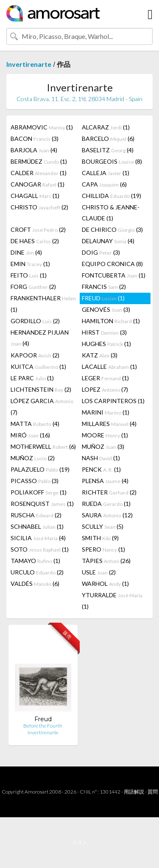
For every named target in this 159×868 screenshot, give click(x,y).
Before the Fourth (43, 726)
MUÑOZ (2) (33, 458)
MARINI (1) (106, 412)
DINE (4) (26, 252)
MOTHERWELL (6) (43, 446)
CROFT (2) (38, 229)
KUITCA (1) (38, 367)
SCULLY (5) (103, 526)
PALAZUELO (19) (40, 469)
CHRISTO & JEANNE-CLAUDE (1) (111, 213)
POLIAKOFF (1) (39, 492)
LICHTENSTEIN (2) (41, 389)
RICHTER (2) (109, 492)
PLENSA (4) (105, 481)
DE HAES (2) (35, 241)
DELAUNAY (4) (108, 241)
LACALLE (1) (109, 367)
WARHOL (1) (105, 584)
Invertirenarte (29, 64)
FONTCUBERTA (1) (114, 275)
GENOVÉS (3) (106, 309)
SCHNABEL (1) (37, 526)
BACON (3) (35, 139)
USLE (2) (99, 572)
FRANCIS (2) (104, 287)
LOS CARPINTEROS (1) (113, 401)
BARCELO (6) (108, 139)
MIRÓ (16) (30, 435)
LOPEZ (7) (105, 389)
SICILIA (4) (38, 538)
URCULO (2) (37, 572)
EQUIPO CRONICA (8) (112, 264)
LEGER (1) (105, 378)
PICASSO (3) (35, 481)
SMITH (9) (100, 538)
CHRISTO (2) (39, 207)
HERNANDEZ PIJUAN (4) (40, 338)
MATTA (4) (35, 424)
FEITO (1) (29, 275)
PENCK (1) (101, 469)
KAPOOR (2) (35, 355)
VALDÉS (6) (35, 584)
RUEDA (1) (106, 504)
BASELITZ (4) (108, 150)
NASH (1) (101, 458)
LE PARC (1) (32, 378)
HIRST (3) (104, 332)
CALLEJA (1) (106, 173)
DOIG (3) (101, 252)
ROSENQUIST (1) (42, 504)
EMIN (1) (30, 264)
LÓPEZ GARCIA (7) (42, 407)
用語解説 (134, 792)
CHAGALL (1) (35, 196)
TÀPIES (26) (106, 561)
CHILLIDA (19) (112, 196)
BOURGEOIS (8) (112, 161)
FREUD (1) (103, 298)
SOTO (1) (40, 549)
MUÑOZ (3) (103, 446)
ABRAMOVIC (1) (42, 127)
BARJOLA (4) (34, 150)
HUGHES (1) (106, 344)
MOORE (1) (105, 435)
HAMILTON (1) (111, 321)
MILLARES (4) (109, 424)
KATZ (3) (100, 355)
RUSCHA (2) (36, 515)
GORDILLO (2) (35, 321)
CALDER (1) (39, 173)
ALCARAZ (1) (106, 127)
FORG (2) (33, 287)
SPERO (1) (103, 549)
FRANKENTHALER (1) (43, 304)
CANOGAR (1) (38, 184)
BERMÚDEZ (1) (39, 161)
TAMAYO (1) (35, 561)
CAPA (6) (104, 184)
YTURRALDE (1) (112, 601)
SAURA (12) (107, 515)
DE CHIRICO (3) (112, 229)
